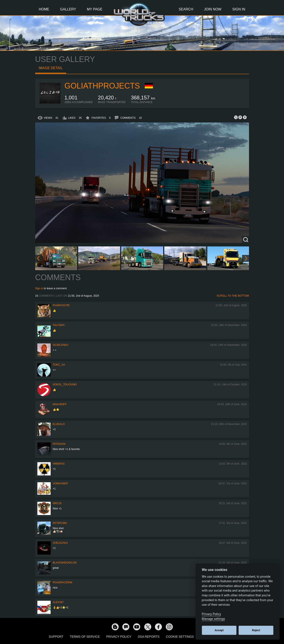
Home (44, 9)
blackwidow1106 (65, 563)
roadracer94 (63, 582)
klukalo (59, 424)
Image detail (51, 68)
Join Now (213, 9)
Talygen (59, 325)
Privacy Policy (119, 637)
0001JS (57, 503)
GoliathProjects (102, 86)
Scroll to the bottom (233, 296)
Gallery (68, 9)
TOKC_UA (59, 365)
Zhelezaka (60, 543)
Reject (256, 630)
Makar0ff (60, 404)
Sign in (39, 288)
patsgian (59, 444)
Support (56, 637)
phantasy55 (61, 305)
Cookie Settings (180, 637)
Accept (219, 630)
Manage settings (213, 619)
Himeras (59, 464)
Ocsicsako (61, 345)
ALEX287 (58, 602)
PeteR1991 (60, 523)
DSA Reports (149, 637)
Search (186, 9)
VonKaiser (60, 483)
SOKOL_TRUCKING (65, 385)
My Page (95, 9)
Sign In (239, 9)
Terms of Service (85, 637)
